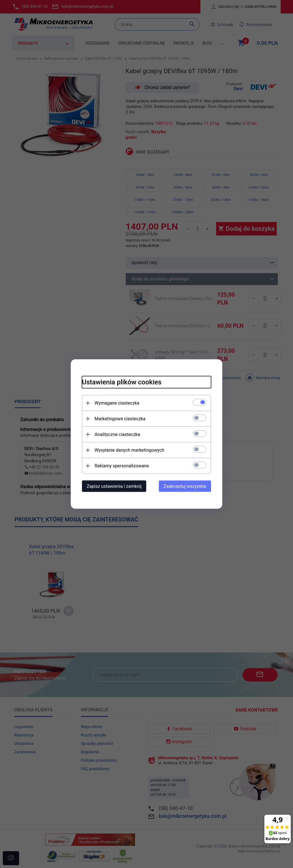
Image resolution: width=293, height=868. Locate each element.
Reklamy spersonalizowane (122, 466)
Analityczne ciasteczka (117, 434)
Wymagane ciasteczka (117, 403)
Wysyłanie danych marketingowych (129, 450)
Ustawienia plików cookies (122, 382)
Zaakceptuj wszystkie (185, 486)
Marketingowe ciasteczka (120, 419)
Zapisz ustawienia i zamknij (114, 486)
